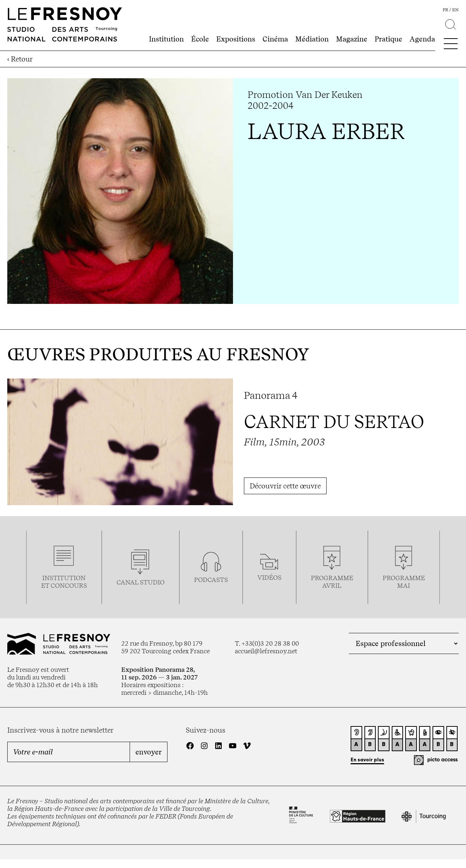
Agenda (422, 39)
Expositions (236, 39)
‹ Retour (20, 59)
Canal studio (141, 582)
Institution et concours (64, 582)
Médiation (312, 39)
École (200, 39)
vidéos (269, 577)
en (455, 10)
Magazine (352, 39)
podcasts (211, 580)
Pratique (388, 39)
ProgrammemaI (404, 582)
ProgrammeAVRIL (332, 582)
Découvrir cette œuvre (285, 486)
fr (445, 10)
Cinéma (275, 39)
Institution (166, 39)
